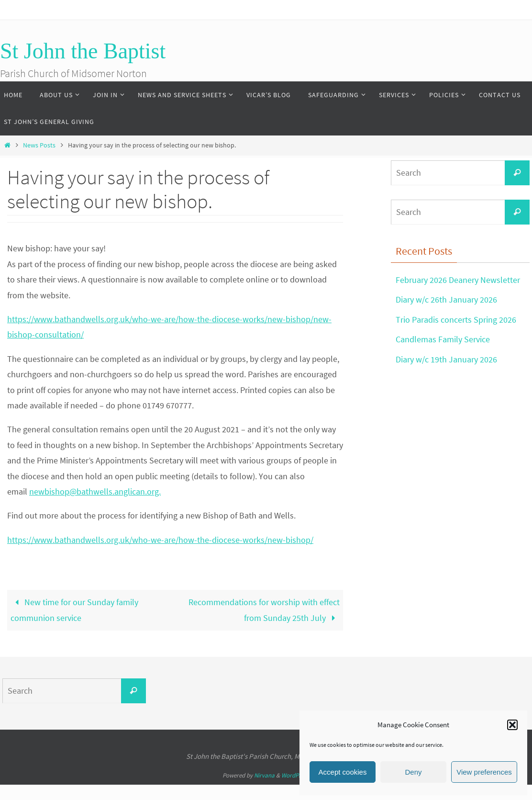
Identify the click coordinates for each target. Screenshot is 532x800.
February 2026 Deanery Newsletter (458, 280)
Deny (413, 772)
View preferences (484, 772)
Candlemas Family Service (443, 339)
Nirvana (264, 775)
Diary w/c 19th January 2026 (446, 359)
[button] (512, 725)
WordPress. (296, 775)
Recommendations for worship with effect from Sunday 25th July (264, 610)
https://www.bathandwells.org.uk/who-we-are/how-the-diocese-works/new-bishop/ (160, 540)
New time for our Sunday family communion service (74, 610)
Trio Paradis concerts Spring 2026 (456, 320)
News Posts (39, 145)
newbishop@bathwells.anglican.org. (95, 491)
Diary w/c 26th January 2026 (446, 299)
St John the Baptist (83, 51)
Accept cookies (343, 772)
